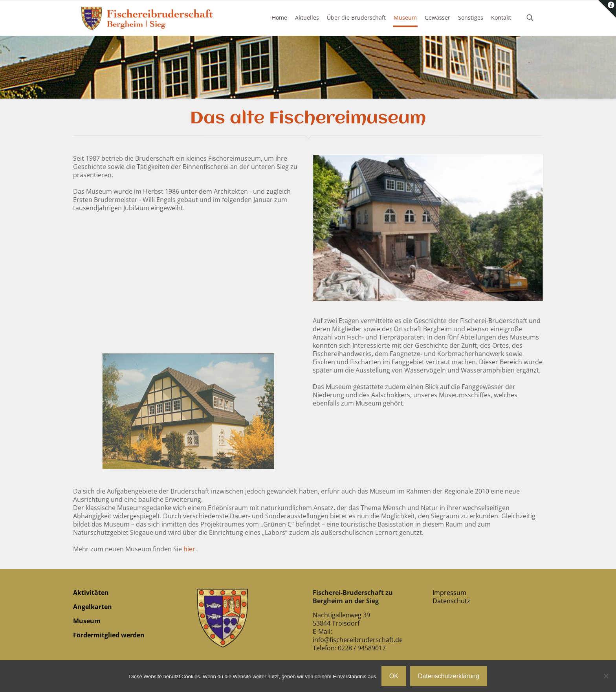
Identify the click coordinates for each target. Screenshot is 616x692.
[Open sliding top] (607, 9)
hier (189, 549)
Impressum (449, 593)
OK (394, 676)
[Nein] (606, 676)
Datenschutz (451, 601)
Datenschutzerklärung (449, 676)
